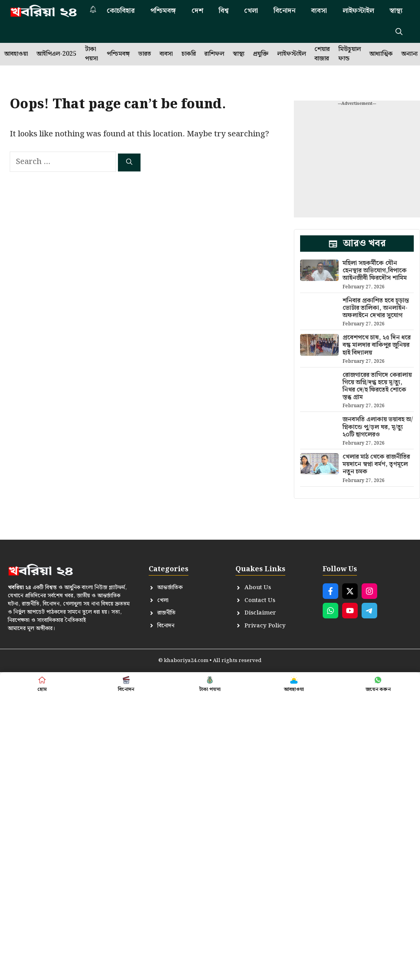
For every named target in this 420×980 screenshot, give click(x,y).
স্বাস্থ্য (396, 11)
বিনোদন (285, 11)
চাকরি (189, 54)
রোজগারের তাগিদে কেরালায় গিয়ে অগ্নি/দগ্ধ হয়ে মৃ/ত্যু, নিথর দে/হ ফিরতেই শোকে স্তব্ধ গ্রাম (377, 386)
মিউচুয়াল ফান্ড (350, 54)
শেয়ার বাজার (322, 54)
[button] (399, 32)
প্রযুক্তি (261, 54)
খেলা (251, 11)
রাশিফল (214, 54)
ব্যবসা (319, 11)
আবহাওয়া (16, 54)
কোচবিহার (121, 11)
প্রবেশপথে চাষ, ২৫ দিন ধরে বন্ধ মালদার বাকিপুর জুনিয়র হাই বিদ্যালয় (377, 345)
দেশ (197, 11)
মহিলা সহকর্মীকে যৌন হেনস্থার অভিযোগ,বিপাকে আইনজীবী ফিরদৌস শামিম (375, 271)
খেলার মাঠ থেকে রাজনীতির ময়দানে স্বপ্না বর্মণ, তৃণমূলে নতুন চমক (376, 464)
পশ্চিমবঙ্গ (163, 11)
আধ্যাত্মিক (381, 54)
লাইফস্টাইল (358, 11)
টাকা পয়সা (91, 54)
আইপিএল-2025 (56, 54)
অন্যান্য (409, 54)
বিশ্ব (224, 11)
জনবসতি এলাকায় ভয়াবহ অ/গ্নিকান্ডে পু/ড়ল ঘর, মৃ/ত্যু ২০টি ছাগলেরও (378, 427)
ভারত (145, 54)
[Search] (129, 162)
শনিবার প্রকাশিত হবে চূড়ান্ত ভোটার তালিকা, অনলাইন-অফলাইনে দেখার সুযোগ (376, 308)
